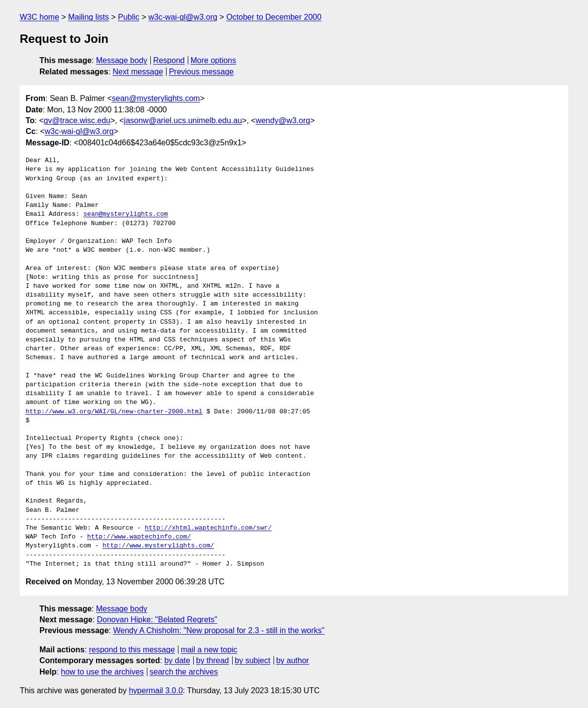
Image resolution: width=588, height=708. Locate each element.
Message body (122, 60)
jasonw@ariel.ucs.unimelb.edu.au (183, 120)
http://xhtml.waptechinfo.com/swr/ (208, 528)
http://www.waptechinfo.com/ (139, 537)
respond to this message (132, 650)
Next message (138, 72)
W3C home (39, 17)
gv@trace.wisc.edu (77, 120)
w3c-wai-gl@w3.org (183, 17)
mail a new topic (209, 650)
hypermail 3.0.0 (156, 691)
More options (214, 60)
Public (129, 17)
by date (177, 660)
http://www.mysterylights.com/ (158, 546)
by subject (252, 660)
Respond (169, 60)
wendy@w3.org (283, 120)
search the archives (184, 672)
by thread (213, 660)
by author (293, 660)
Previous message (202, 72)
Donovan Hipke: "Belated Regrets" (157, 620)
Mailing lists (88, 17)
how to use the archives (103, 672)
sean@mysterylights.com (156, 98)
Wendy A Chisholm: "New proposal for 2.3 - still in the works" (219, 630)
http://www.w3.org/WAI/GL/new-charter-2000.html (114, 412)
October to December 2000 (274, 17)
